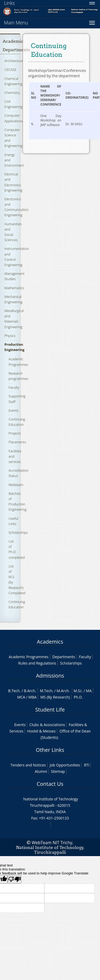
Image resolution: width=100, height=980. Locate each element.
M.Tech (46, 691)
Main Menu (16, 23)
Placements (17, 442)
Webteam (16, 485)
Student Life (50, 710)
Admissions (50, 676)
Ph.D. (78, 697)
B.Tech (14, 691)
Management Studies (15, 276)
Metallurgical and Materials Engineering (14, 319)
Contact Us (50, 784)
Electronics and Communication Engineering (16, 207)
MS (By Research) (55, 697)
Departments (64, 657)
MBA (33, 697)
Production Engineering (15, 347)
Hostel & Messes (41, 731)
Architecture (14, 61)
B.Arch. (30, 691)
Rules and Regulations (37, 663)
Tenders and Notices (28, 765)
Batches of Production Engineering (17, 502)
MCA (21, 697)
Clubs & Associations (47, 725)
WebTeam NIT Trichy (52, 843)
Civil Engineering (13, 104)
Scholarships (18, 532)
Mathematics (14, 288)
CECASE (10, 70)
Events (13, 410)
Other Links (50, 750)
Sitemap (58, 771)
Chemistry (12, 93)
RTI (87, 765)
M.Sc (78, 691)
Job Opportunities (65, 765)
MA (89, 691)
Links (9, 3)
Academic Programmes (29, 657)
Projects (15, 433)
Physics (10, 336)
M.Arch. (63, 691)
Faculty (14, 387)
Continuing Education (17, 422)
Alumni (41, 771)
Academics (50, 642)
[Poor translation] (15, 879)
